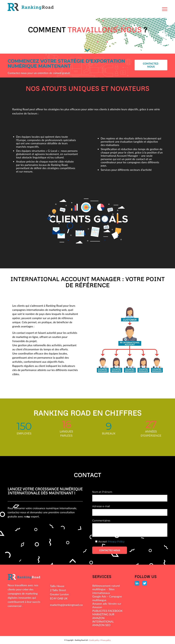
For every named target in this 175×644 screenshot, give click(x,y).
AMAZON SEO (101, 625)
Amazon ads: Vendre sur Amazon (107, 605)
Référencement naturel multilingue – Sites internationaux (106, 589)
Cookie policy (94, 640)
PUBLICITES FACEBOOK (107, 611)
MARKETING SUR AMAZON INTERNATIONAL (103, 618)
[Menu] (165, 9)
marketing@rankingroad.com (67, 605)
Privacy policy (106, 640)
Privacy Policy (116, 542)
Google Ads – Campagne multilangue (107, 598)
